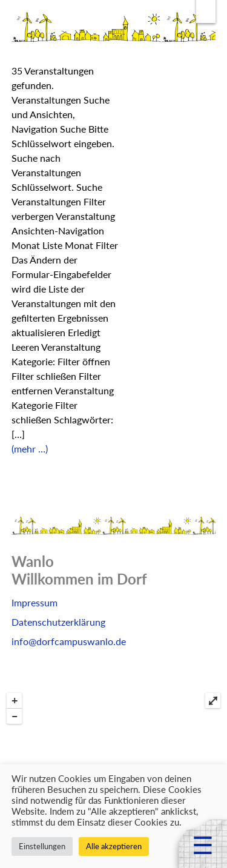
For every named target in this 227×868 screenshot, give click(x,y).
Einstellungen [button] (42, 846)
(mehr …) (30, 449)
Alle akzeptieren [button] (114, 846)
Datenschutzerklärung (58, 622)
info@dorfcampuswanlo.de (69, 641)
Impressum (35, 602)
